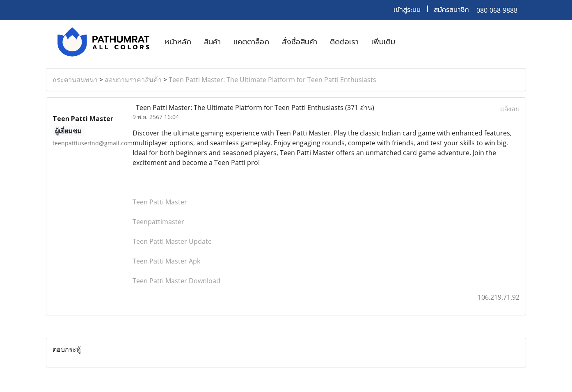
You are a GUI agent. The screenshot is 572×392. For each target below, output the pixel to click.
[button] (409, 42)
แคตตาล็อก (251, 42)
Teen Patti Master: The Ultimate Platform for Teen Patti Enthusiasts (272, 80)
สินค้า (212, 42)
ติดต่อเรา (344, 42)
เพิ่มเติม (383, 42)
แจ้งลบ (510, 109)
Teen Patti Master (160, 202)
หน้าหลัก (178, 42)
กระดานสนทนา (75, 80)
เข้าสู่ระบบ (407, 10)
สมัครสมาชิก (451, 10)
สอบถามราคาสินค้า (133, 80)
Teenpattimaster (158, 222)
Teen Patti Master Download (176, 281)
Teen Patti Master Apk (166, 261)
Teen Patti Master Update (172, 241)
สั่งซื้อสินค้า (300, 42)
